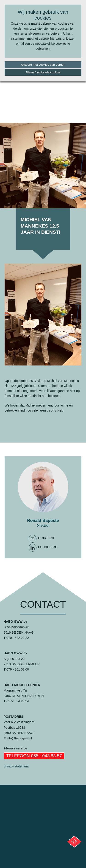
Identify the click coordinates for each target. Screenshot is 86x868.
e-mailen (46, 538)
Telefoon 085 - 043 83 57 (34, 756)
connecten (48, 547)
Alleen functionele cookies (43, 72)
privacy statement (16, 766)
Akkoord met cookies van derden (43, 65)
